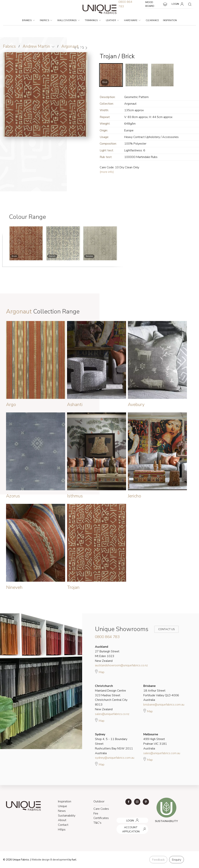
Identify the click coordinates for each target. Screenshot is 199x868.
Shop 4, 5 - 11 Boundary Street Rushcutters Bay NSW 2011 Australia (114, 744)
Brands (28, 20)
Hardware (132, 20)
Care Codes (101, 809)
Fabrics (46, 20)
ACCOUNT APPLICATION (131, 826)
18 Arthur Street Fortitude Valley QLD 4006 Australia (161, 693)
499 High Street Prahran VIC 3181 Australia (155, 741)
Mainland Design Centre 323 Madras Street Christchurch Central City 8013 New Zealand (111, 698)
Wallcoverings (68, 20)
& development (59, 860)
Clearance (152, 20)
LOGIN (178, 4)
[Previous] (75, 48)
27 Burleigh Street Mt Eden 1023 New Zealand (107, 654)
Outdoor (99, 801)
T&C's (97, 823)
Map (100, 672)
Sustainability (67, 816)
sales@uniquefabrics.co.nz (112, 714)
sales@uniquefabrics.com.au (162, 753)
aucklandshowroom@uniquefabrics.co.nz (121, 665)
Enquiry (177, 860)
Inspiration (170, 20)
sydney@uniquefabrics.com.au (115, 758)
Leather (113, 20)
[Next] (86, 48)
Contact (63, 825)
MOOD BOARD (157, 4)
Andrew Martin (36, 46)
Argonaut (70, 46)
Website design (40, 860)
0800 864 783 (107, 637)
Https (62, 830)
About (62, 820)
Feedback (158, 860)
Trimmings (93, 20)
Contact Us (164, 629)
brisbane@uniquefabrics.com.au (164, 705)
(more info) (107, 172)
